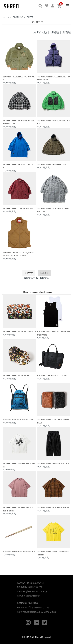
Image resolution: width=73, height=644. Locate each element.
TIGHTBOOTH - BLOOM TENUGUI (20, 314)
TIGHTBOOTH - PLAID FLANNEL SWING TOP (19, 122)
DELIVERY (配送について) (30, 587)
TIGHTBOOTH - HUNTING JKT (52, 165)
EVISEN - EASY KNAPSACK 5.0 (20, 402)
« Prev (29, 273)
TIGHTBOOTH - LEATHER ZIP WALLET (54, 403)
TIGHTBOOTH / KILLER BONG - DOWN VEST (53, 78)
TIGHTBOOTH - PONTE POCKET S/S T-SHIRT (20, 491)
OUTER (30, 17)
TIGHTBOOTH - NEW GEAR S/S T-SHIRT (54, 535)
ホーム (6, 17)
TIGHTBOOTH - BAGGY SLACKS (54, 446)
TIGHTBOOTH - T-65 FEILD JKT (18, 209)
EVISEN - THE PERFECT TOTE (54, 358)
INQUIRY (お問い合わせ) (29, 596)
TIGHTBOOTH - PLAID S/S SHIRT (54, 490)
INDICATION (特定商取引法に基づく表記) (37, 612)
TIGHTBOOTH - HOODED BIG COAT (19, 166)
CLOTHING (18, 17)
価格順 (55, 32)
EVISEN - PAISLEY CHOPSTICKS (20, 534)
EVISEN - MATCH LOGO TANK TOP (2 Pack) (54, 315)
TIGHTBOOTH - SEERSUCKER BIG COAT (53, 210)
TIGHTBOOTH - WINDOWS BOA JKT (53, 122)
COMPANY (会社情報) (28, 603)
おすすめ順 (40, 32)
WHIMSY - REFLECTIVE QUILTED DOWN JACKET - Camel (19, 254)
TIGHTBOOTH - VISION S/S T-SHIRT (20, 447)
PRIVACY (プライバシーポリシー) (33, 607)
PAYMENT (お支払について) (30, 583)
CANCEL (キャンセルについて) (32, 591)
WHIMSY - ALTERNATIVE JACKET (19, 78)
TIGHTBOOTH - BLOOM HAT (20, 358)
